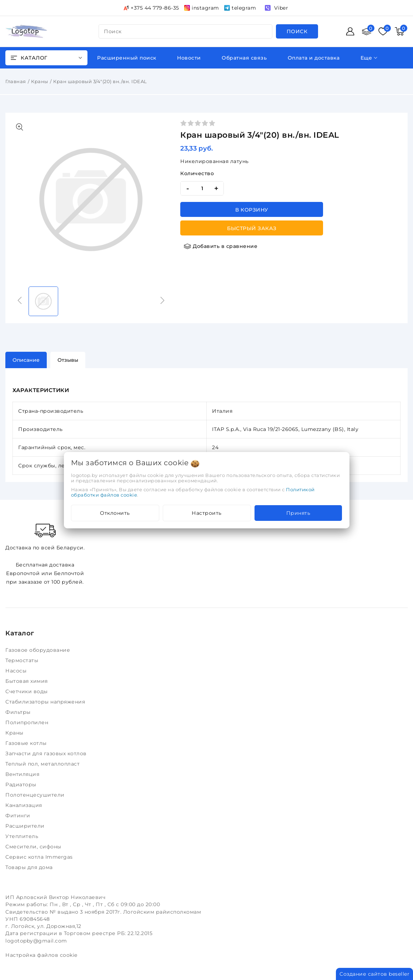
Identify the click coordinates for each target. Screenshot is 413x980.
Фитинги (19, 816)
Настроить (207, 513)
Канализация (24, 805)
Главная (16, 81)
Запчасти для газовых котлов (47, 753)
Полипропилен (28, 722)
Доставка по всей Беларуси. (45, 536)
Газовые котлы (27, 743)
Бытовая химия (27, 681)
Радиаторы (22, 784)
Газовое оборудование (39, 650)
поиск (113, 31)
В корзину (252, 210)
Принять (298, 513)
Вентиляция (23, 774)
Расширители (26, 826)
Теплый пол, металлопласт (43, 764)
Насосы (17, 671)
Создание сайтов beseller (374, 974)
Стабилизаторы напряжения (47, 702)
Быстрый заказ (252, 228)
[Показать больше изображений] (20, 127)
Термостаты (23, 660)
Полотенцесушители (36, 795)
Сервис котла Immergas (40, 857)
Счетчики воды (27, 691)
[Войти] (350, 31)
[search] (297, 31)
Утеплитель (23, 836)
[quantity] (202, 188)
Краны (40, 81)
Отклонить (115, 513)
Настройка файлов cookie (41, 955)
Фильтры (19, 712)
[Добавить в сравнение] (221, 246)
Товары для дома (30, 867)
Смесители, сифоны (34, 847)
